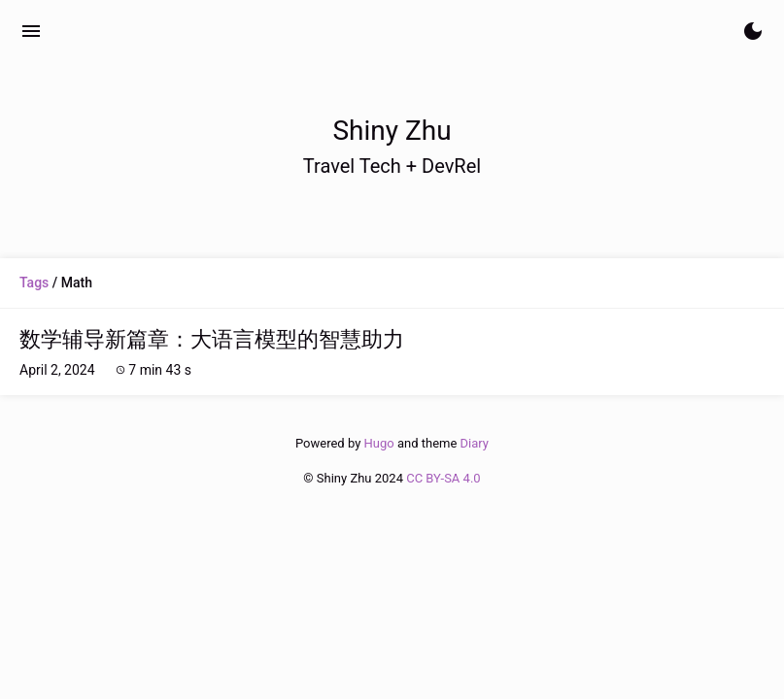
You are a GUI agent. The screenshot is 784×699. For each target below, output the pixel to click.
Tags (34, 283)
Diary (475, 443)
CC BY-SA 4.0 (443, 478)
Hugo (379, 443)
